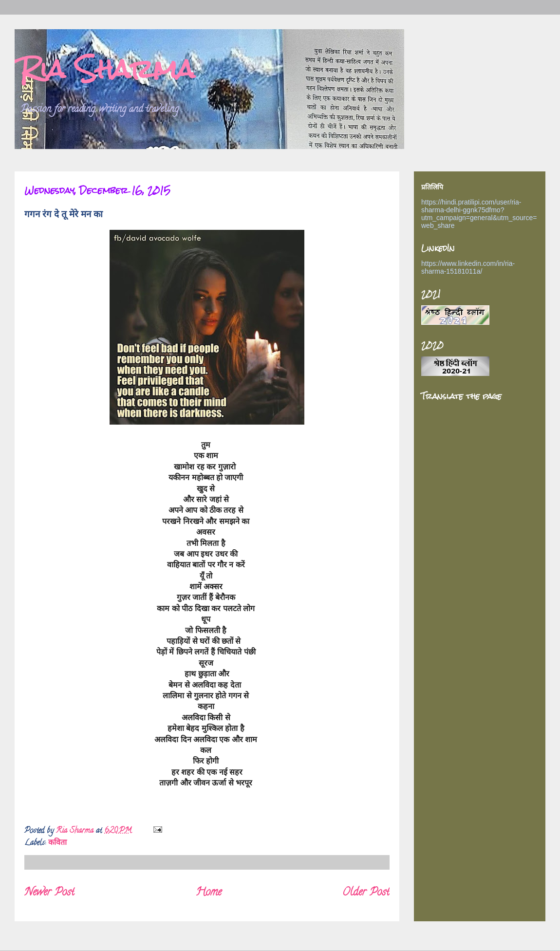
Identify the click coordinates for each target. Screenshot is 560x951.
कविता (57, 843)
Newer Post (49, 893)
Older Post (366, 893)
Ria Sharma (107, 69)
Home (209, 893)
